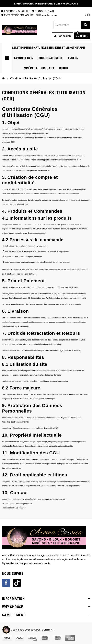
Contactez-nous (47, 15)
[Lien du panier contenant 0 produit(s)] (82, 36)
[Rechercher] (72, 25)
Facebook (6, 583)
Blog (87, 15)
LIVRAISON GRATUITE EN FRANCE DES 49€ (28, 11)
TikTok (17, 583)
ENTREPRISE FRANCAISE (17, 15)
